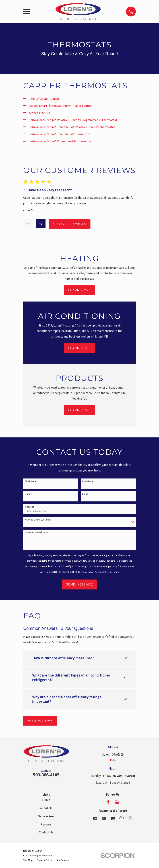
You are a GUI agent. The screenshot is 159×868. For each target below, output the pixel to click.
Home (46, 800)
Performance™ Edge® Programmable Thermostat (61, 141)
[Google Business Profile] (117, 802)
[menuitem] (28, 860)
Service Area (46, 816)
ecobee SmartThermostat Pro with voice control (60, 106)
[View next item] (41, 224)
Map (113, 760)
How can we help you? (37, 532)
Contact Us (46, 832)
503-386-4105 (46, 775)
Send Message (79, 584)
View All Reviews (70, 224)
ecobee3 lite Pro (39, 113)
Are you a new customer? (39, 520)
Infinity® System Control (45, 99)
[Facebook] (108, 802)
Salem (98, 336)
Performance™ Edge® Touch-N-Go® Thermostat (60, 134)
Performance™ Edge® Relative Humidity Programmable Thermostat (73, 120)
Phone (28, 494)
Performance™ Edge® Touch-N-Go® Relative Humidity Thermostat (72, 127)
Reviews (46, 824)
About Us (46, 808)
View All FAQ (40, 721)
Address (30, 507)
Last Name (88, 481)
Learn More (79, 290)
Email (85, 494)
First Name (31, 481)
